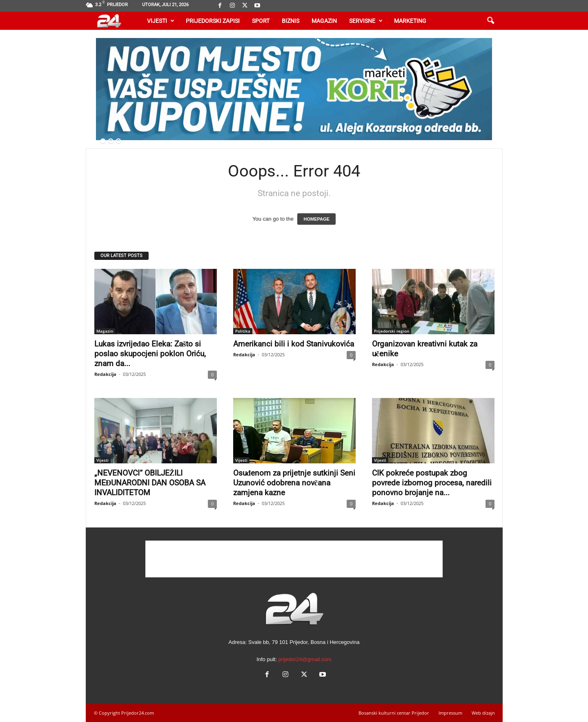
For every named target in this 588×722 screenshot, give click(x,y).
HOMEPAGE (316, 219)
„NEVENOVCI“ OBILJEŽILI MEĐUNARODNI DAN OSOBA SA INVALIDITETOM (150, 483)
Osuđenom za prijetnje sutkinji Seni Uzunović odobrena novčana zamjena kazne (294, 483)
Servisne (366, 21)
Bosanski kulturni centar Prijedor (394, 713)
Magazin (324, 21)
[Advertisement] (294, 559)
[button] (490, 21)
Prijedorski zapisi (213, 21)
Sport (261, 21)
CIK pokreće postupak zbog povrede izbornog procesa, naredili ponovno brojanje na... (432, 483)
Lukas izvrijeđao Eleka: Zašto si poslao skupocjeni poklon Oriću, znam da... (150, 354)
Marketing (410, 21)
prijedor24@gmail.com (305, 659)
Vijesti (161, 21)
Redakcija (105, 374)
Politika (243, 331)
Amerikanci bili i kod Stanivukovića (294, 344)
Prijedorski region (392, 331)
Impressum (450, 713)
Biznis (291, 21)
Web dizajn (483, 713)
